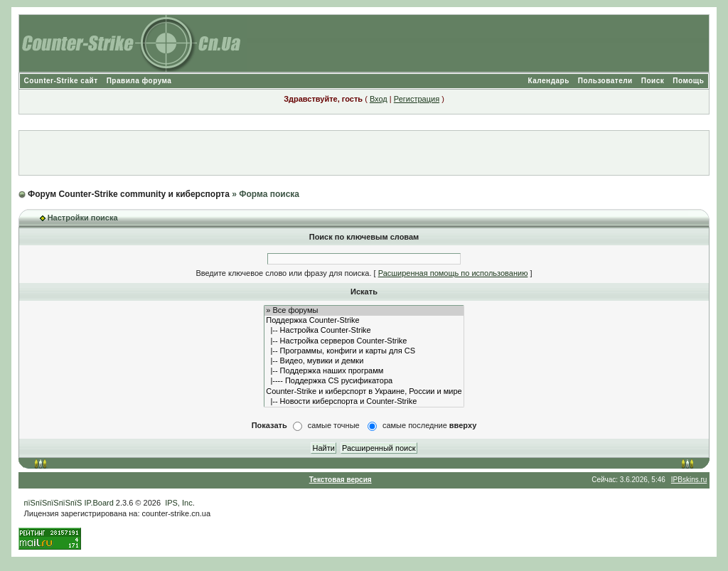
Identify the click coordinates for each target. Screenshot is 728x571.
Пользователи (605, 81)
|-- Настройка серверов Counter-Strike (364, 341)
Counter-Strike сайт (61, 81)
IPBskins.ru (689, 480)
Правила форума (139, 81)
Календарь (549, 81)
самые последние (429, 425)
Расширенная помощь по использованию (453, 273)
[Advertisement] (364, 153)
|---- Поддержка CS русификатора (364, 381)
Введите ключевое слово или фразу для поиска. (283, 273)
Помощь (688, 81)
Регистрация (417, 99)
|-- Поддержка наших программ (364, 371)
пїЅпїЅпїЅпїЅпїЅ (53, 503)
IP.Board (98, 503)
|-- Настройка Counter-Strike (364, 331)
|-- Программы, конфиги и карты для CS (364, 351)
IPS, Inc (179, 503)
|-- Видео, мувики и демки (364, 361)
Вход (379, 99)
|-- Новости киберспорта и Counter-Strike (364, 402)
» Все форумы (364, 311)
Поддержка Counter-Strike (364, 321)
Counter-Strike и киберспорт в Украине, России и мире (364, 392)
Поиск (653, 81)
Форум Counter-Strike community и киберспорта (129, 194)
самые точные (334, 425)
